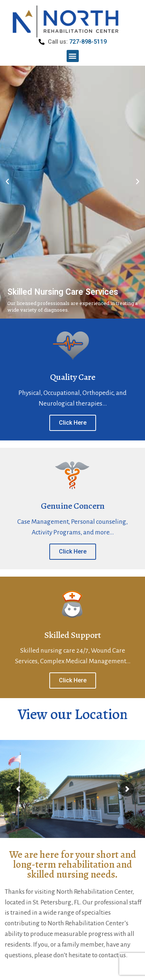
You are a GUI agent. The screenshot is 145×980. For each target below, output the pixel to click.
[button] (73, 56)
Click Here (73, 444)
